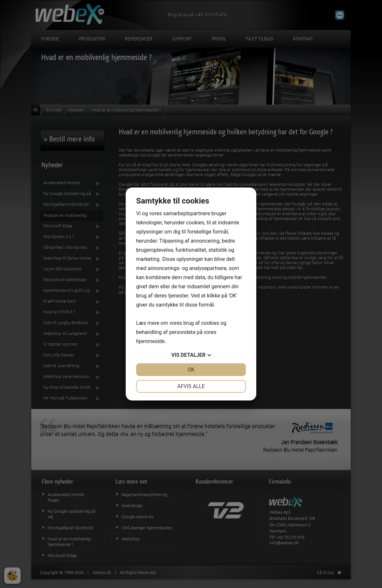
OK (191, 370)
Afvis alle (191, 386)
